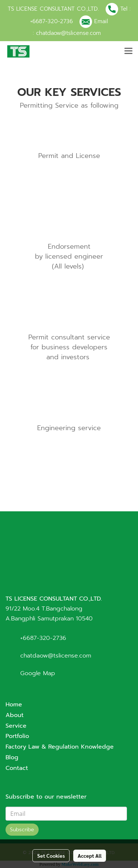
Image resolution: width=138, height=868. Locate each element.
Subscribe (22, 830)
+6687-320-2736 (52, 21)
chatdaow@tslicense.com (68, 33)
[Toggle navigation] (128, 51)
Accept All (90, 856)
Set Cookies (51, 856)
